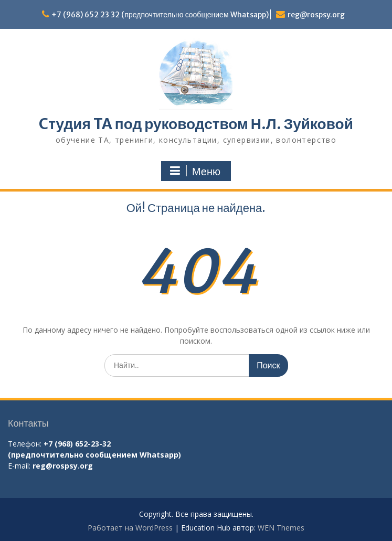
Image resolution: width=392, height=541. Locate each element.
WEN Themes (281, 528)
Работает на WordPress (130, 528)
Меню (195, 171)
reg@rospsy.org (316, 15)
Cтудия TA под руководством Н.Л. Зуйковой (196, 124)
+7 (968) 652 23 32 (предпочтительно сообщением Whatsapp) (160, 15)
